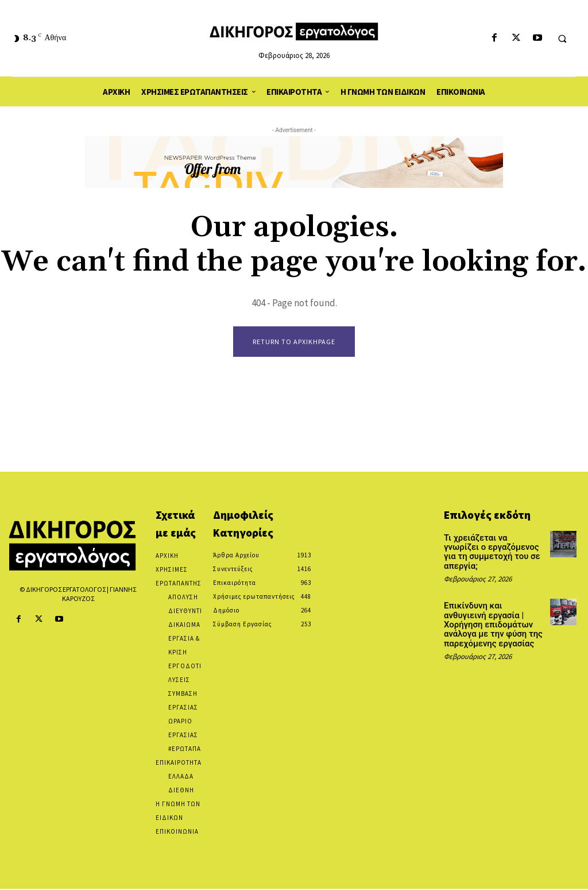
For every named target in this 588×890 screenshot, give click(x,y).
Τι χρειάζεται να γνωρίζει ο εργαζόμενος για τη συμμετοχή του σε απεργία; (494, 547)
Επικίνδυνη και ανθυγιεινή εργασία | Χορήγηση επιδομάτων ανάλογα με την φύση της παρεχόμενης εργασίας (492, 613)
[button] (562, 38)
